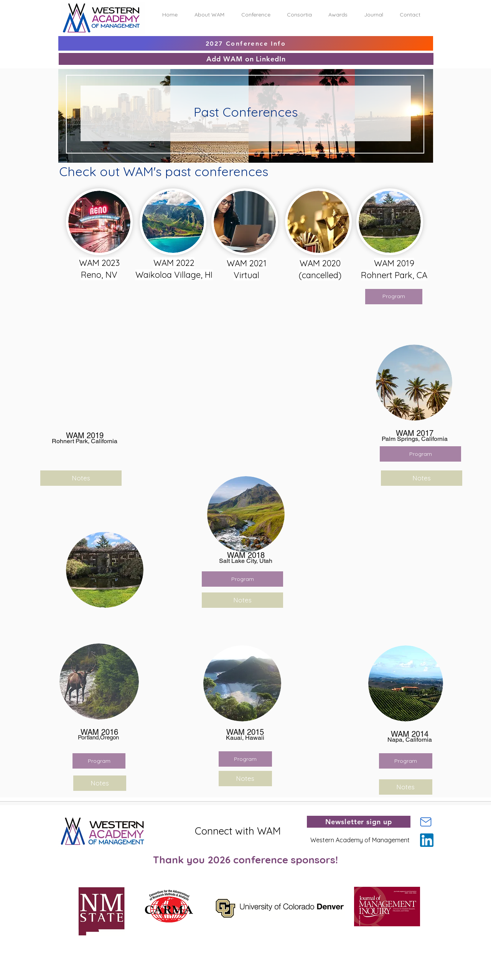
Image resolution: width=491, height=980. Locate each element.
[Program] (420, 454)
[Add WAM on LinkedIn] (246, 59)
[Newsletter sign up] (359, 822)
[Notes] (242, 600)
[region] (128, 243)
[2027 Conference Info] (246, 43)
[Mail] (426, 822)
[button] (209, 15)
